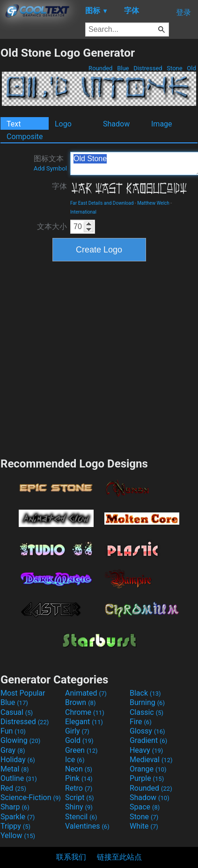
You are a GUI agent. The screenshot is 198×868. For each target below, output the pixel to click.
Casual (17, 712)
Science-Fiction (31, 798)
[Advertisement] (88, 358)
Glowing (20, 740)
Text (14, 124)
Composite (25, 137)
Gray (13, 750)
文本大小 (52, 226)
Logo (63, 124)
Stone (175, 68)
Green (81, 750)
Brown (80, 702)
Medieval (151, 760)
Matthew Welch (153, 203)
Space (145, 807)
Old (191, 68)
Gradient (148, 740)
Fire (141, 722)
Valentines (87, 826)
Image (162, 124)
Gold (79, 740)
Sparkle (18, 817)
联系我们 (71, 857)
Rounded (101, 68)
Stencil (81, 817)
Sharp (15, 807)
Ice (75, 760)
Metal (15, 769)
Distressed (148, 68)
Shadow (116, 124)
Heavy (146, 750)
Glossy (147, 731)
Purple (147, 778)
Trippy (15, 826)
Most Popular (23, 693)
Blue (123, 68)
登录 (183, 12)
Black (145, 693)
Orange (148, 769)
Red (13, 788)
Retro (79, 788)
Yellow (18, 835)
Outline (19, 778)
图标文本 (50, 163)
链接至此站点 (119, 857)
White (144, 826)
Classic (147, 712)
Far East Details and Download (102, 203)
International (83, 212)
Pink (79, 778)
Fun (13, 731)
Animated (86, 693)
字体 (59, 186)
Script (80, 798)
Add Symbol (50, 168)
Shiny (79, 807)
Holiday (18, 760)
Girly (77, 731)
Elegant (84, 722)
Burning (147, 702)
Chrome (85, 712)
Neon (79, 769)
